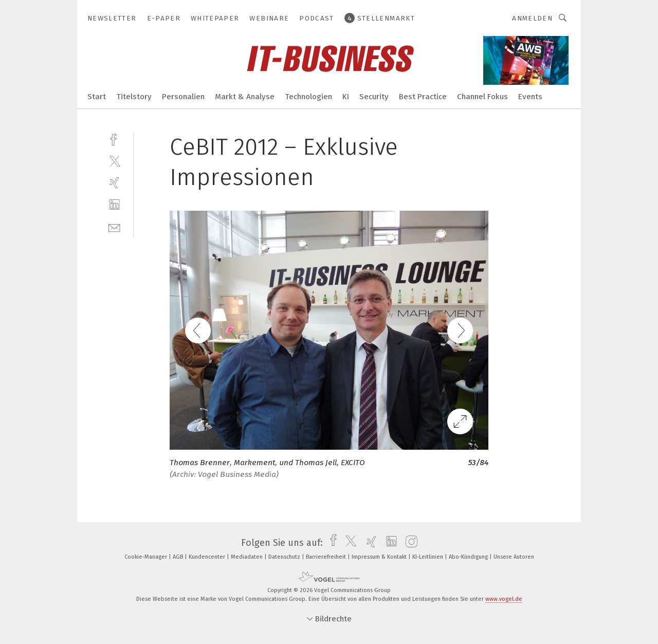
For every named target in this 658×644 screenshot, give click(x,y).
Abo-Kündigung (469, 557)
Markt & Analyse (245, 97)
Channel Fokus (482, 97)
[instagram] (409, 543)
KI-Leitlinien (428, 557)
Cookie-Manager (147, 557)
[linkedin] (114, 205)
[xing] (114, 183)
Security (374, 97)
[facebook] (114, 139)
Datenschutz (285, 557)
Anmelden (532, 18)
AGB (179, 557)
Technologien (308, 97)
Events (530, 97)
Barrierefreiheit (327, 557)
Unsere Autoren (514, 557)
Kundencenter (208, 557)
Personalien (183, 97)
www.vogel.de (504, 599)
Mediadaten (248, 557)
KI (346, 97)
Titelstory (134, 97)
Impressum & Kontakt (380, 557)
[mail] (114, 227)
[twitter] (114, 161)
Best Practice (423, 97)
